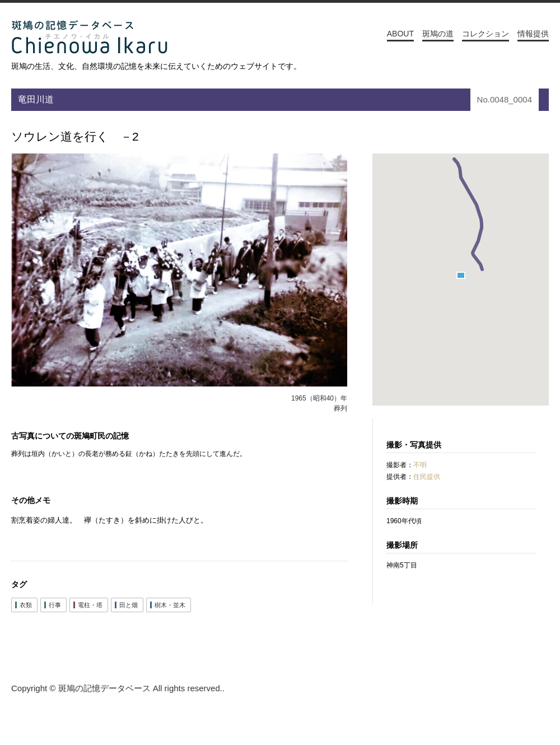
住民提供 (427, 477)
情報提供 (533, 34)
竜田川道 (36, 99)
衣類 (26, 605)
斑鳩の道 (438, 34)
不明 (420, 465)
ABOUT (400, 34)
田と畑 (129, 605)
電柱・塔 (90, 605)
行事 (55, 605)
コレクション (486, 34)
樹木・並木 (170, 605)
